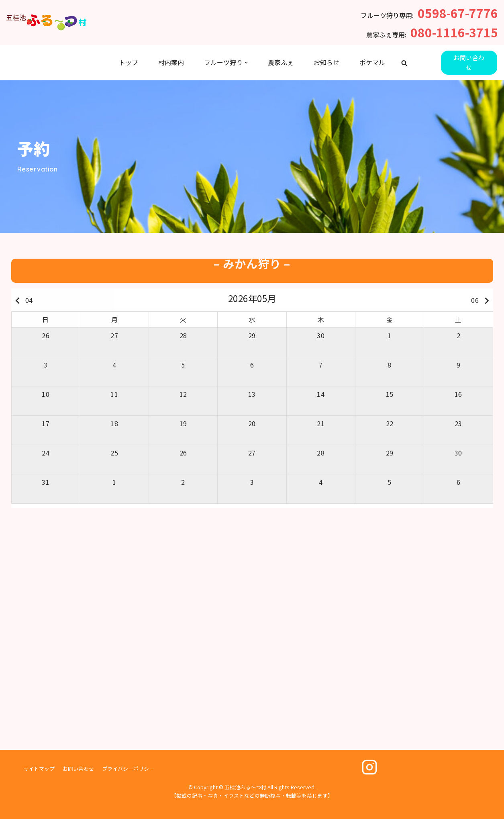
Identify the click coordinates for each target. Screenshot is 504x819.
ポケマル (372, 62)
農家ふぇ (281, 62)
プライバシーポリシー (128, 769)
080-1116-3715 (454, 32)
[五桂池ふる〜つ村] (46, 22)
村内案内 (171, 62)
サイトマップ (39, 769)
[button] (404, 63)
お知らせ (326, 62)
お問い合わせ (469, 62)
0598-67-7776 (458, 13)
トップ (129, 62)
